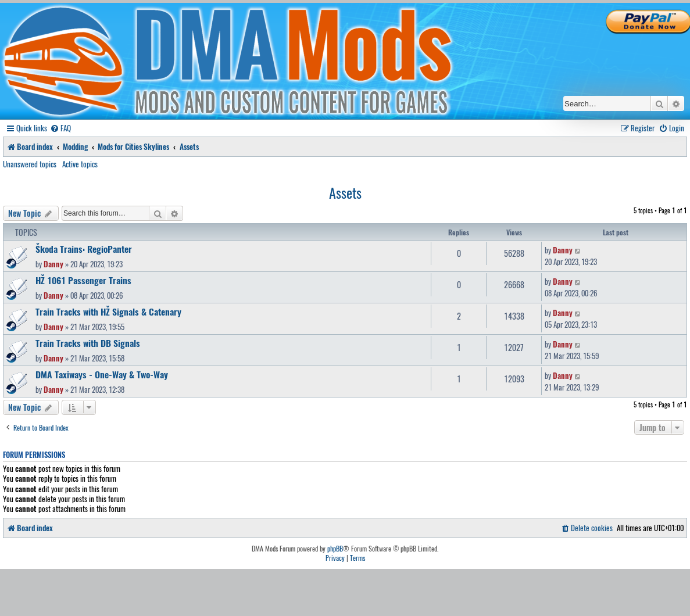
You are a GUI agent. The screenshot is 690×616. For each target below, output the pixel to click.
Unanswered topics (30, 164)
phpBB (335, 549)
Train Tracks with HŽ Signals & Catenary (108, 311)
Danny (53, 264)
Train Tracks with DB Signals (88, 343)
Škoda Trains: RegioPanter (84, 249)
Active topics (80, 164)
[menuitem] (60, 128)
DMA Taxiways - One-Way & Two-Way (102, 374)
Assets (345, 192)
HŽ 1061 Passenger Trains (83, 280)
